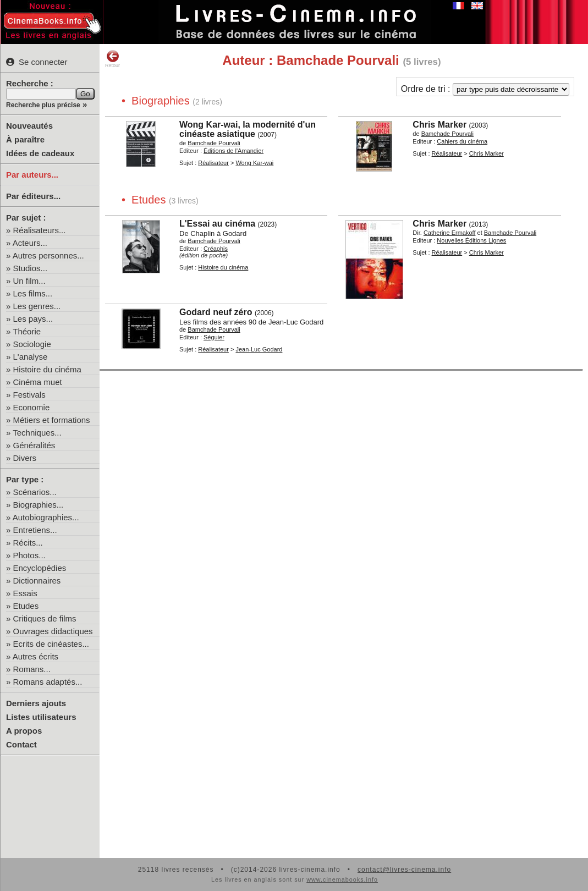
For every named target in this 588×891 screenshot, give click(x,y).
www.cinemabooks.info (342, 879)
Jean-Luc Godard (259, 349)
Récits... (28, 543)
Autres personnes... (48, 255)
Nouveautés (29, 126)
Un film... (29, 281)
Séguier (214, 337)
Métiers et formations (52, 420)
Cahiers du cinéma (462, 141)
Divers (25, 458)
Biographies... (39, 505)
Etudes (26, 606)
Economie (32, 407)
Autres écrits (35, 656)
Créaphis (216, 249)
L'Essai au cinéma (217, 224)
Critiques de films (45, 618)
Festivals (29, 395)
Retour (112, 59)
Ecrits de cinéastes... (51, 644)
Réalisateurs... (40, 230)
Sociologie (32, 344)
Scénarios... (35, 492)
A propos (24, 731)
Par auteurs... (32, 175)
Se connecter (37, 62)
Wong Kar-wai (254, 163)
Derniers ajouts (36, 703)
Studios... (31, 268)
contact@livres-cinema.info (404, 870)
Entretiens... (35, 530)
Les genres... (37, 306)
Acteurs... (30, 243)
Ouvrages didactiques (53, 631)
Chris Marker (439, 125)
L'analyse (31, 357)
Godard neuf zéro (216, 312)
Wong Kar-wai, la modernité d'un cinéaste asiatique (248, 129)
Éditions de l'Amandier (233, 151)
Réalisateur (213, 163)
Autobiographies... (46, 517)
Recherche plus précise (43, 105)
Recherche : (30, 83)
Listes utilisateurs (41, 717)
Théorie (27, 331)
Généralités (34, 445)
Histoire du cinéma (47, 369)
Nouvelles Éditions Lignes (471, 240)
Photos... (29, 555)
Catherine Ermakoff (450, 233)
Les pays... (33, 319)
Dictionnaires (37, 581)
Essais (25, 593)
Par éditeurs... (33, 196)
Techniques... (37, 433)
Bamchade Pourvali (214, 143)
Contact (21, 744)
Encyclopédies (40, 568)
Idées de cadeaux (40, 153)
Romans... (32, 669)
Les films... (33, 293)
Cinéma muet (38, 382)
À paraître (25, 139)
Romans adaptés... (48, 682)
